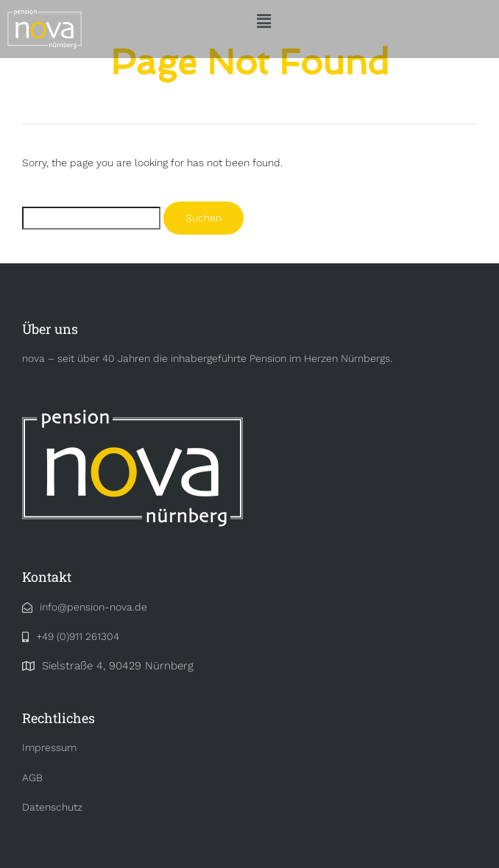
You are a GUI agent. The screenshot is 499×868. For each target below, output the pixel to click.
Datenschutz (52, 807)
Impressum (49, 747)
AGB (32, 778)
